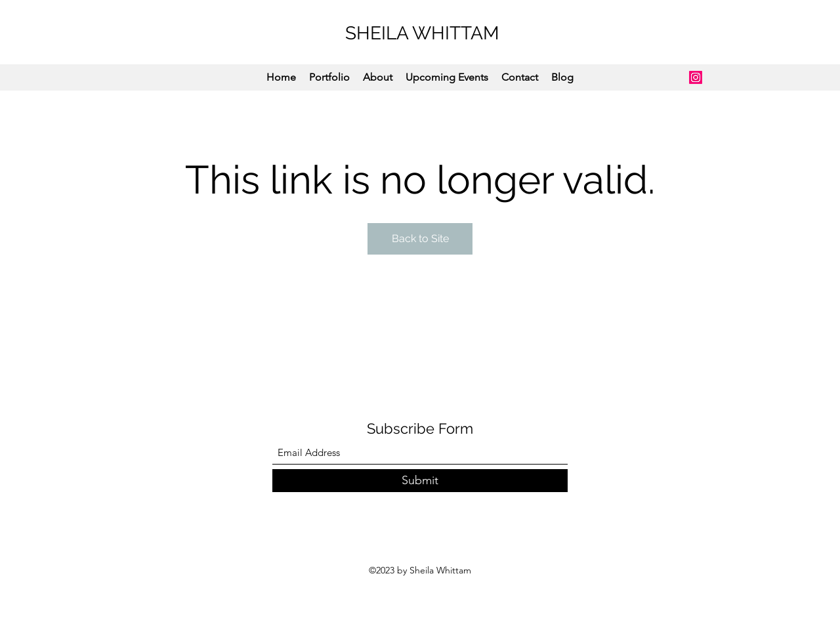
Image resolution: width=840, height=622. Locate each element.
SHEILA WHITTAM (422, 33)
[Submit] (420, 481)
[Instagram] (696, 77)
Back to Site (420, 238)
